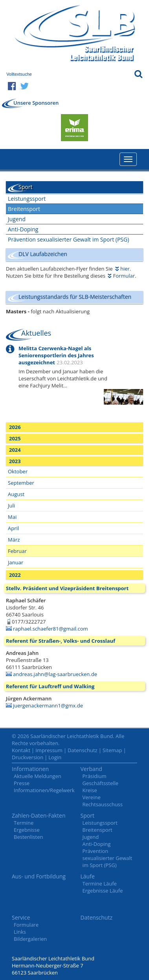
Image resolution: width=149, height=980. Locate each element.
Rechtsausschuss (103, 804)
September (21, 483)
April (13, 528)
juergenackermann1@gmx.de (48, 705)
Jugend (17, 219)
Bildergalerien (30, 939)
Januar (16, 562)
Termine (24, 823)
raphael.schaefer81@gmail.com (51, 629)
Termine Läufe (100, 884)
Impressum (49, 750)
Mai (12, 517)
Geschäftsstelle (101, 783)
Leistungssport (27, 199)
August (16, 494)
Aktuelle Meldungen (38, 776)
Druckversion (28, 757)
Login (55, 757)
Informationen (30, 769)
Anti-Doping (23, 229)
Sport (87, 815)
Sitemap (112, 750)
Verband (91, 769)
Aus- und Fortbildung (39, 876)
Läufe (88, 876)
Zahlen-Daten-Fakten (39, 815)
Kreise (90, 790)
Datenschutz (83, 750)
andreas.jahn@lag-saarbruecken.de (55, 674)
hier (125, 269)
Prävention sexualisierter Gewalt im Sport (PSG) (68, 239)
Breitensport (24, 209)
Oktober (18, 471)
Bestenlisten (28, 837)
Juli (11, 505)
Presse (22, 783)
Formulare (26, 925)
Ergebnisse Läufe (103, 891)
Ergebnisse (27, 830)
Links (20, 932)
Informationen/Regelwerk (44, 790)
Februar (17, 551)
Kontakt (21, 750)
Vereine (92, 797)
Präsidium (95, 776)
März (14, 540)
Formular (124, 276)
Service (21, 917)
